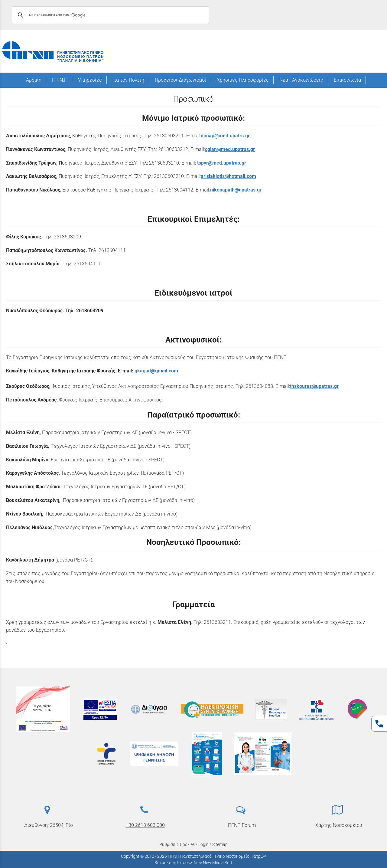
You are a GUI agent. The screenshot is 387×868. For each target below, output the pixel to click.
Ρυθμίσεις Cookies (177, 844)
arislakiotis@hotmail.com (228, 176)
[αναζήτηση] (109, 15)
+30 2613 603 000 (145, 825)
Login (203, 844)
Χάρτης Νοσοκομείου (339, 825)
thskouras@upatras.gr (314, 386)
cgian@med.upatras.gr (230, 149)
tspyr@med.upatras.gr (222, 163)
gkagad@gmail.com (156, 371)
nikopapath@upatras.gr (236, 190)
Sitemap (220, 844)
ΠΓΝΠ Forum (242, 825)
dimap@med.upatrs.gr (225, 136)
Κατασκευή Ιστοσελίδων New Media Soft (193, 863)
